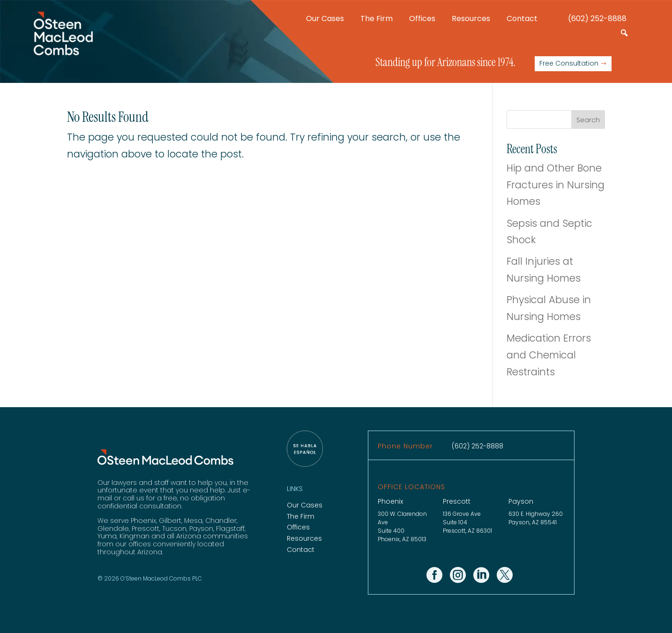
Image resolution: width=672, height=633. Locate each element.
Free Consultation (569, 63)
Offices (422, 19)
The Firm (377, 19)
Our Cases (325, 19)
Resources (471, 19)
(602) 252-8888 (597, 19)
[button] (624, 33)
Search (588, 120)
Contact (522, 19)
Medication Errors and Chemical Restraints (549, 355)
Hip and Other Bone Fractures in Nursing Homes (556, 185)
